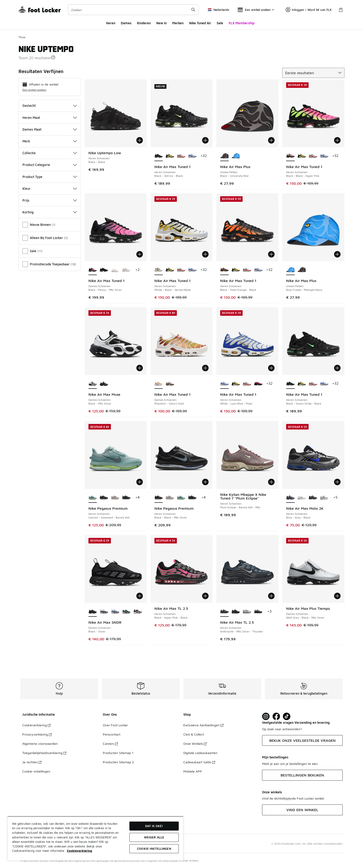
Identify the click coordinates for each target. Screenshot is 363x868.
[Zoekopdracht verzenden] (193, 10)
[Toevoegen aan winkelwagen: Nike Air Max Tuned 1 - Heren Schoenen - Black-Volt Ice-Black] (205, 140)
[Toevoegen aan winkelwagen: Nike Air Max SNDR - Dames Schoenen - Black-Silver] (140, 596)
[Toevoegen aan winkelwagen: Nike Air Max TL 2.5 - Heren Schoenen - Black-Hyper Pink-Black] (205, 596)
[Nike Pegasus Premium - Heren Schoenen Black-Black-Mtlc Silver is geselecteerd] (159, 498)
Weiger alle (154, 837)
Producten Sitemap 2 (118, 762)
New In (161, 23)
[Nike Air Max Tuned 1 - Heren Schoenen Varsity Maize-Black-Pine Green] (170, 156)
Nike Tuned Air (200, 23)
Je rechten (32, 762)
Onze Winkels (195, 744)
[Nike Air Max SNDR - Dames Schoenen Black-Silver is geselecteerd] (93, 612)
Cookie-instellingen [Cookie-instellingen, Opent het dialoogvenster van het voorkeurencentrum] (154, 849)
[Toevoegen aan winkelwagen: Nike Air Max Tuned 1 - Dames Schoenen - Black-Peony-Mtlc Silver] (140, 254)
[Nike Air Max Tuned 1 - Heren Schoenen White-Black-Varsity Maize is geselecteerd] (159, 270)
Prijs (50, 200)
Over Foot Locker (115, 725)
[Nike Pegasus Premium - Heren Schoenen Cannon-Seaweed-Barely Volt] (181, 498)
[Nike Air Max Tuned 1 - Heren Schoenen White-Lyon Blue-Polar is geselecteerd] (224, 384)
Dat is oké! (154, 826)
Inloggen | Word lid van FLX (309, 10)
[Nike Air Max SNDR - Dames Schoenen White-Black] (104, 612)
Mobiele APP (193, 771)
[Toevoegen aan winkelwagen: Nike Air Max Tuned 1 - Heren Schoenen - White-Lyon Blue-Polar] (271, 368)
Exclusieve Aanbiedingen (203, 725)
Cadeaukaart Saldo (199, 762)
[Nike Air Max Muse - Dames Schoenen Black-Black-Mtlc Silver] (104, 384)
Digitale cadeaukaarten (200, 753)
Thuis (22, 37)
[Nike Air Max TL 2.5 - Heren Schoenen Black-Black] (236, 612)
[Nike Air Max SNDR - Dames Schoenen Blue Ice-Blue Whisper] (115, 612)
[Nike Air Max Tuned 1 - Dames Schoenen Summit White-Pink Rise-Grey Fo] (115, 270)
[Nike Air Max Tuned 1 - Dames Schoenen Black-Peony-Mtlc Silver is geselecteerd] (93, 270)
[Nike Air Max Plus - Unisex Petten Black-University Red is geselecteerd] (224, 156)
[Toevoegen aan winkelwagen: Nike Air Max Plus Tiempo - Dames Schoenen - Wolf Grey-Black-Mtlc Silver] (337, 596)
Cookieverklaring (36, 725)
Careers (110, 744)
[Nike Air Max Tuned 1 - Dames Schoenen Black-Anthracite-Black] (104, 270)
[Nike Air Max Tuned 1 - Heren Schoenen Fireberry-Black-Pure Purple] (258, 384)
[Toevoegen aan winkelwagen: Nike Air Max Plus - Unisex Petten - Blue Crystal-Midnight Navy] (337, 254)
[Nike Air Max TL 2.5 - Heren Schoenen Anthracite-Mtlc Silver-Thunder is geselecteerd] (224, 612)
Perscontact (112, 734)
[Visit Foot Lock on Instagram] (266, 716)
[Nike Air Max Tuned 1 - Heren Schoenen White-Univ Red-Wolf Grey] (181, 156)
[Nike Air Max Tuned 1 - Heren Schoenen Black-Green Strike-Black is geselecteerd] (290, 384)
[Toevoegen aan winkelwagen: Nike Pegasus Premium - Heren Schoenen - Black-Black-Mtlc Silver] (205, 482)
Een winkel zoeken (34, 90)
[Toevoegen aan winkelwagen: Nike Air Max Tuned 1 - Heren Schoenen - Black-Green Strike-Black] (337, 368)
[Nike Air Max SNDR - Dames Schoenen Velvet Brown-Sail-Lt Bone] (138, 612)
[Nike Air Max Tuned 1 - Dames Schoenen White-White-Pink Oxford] (126, 270)
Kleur (50, 189)
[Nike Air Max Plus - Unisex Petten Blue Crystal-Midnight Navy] (236, 156)
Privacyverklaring (37, 734)
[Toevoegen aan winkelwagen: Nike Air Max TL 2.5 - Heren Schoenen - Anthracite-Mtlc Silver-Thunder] (271, 596)
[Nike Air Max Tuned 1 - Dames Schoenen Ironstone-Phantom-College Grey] (170, 384)
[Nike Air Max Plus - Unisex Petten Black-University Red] (302, 270)
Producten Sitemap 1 (118, 753)
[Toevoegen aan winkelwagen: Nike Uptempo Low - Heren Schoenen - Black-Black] (140, 140)
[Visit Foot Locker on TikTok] (287, 716)
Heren (111, 23)
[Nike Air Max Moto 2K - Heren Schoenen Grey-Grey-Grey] (324, 498)
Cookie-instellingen (36, 771)
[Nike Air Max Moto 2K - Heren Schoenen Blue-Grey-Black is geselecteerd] (290, 498)
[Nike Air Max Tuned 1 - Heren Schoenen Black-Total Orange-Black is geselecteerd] (224, 270)
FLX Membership (242, 23)
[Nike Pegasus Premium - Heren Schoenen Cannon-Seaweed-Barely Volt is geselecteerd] (93, 498)
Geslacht (50, 106)
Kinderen (144, 23)
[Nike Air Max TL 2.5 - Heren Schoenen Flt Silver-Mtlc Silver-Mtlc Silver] (247, 612)
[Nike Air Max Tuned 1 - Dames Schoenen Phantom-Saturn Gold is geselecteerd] (159, 384)
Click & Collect (194, 734)
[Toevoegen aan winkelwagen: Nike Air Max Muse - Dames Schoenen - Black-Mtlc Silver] (140, 368)
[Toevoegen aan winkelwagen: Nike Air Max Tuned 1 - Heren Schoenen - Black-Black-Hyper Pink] (337, 140)
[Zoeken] (133, 10)
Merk (50, 141)
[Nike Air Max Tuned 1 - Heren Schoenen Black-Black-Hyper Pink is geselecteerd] (290, 156)
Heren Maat (50, 118)
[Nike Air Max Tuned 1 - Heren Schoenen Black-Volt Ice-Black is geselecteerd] (159, 156)
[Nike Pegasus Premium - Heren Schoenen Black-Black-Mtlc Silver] (104, 498)
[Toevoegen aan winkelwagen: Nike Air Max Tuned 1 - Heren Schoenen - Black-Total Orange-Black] (271, 254)
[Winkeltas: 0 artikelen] (341, 10)
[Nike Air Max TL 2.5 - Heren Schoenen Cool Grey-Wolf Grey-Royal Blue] (258, 612)
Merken (178, 23)
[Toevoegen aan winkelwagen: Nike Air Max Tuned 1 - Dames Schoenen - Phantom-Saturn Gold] (205, 368)
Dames (126, 23)
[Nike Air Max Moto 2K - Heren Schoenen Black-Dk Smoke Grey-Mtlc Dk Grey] (313, 498)
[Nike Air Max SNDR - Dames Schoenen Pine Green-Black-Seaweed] (126, 612)
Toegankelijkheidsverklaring (44, 753)
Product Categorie (50, 165)
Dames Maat (50, 129)
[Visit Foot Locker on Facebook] (276, 716)
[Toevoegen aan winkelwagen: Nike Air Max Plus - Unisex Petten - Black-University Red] (271, 140)
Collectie (50, 153)
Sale (220, 23)
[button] (53, 57)
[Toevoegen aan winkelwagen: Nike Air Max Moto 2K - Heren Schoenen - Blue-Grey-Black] (337, 482)
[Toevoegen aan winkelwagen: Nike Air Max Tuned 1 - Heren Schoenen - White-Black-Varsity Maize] (205, 254)
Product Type (50, 177)
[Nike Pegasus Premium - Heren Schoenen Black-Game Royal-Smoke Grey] (126, 498)
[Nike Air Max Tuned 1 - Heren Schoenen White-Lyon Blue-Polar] (192, 156)
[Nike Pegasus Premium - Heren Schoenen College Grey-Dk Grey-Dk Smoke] (115, 498)
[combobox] (133, 10)
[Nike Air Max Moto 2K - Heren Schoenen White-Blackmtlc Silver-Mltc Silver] (302, 498)
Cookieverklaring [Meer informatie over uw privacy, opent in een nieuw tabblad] (80, 851)
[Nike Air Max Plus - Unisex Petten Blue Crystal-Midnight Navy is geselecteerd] (290, 270)
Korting (50, 212)
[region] (95, 838)
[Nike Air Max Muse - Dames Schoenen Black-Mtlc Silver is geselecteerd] (93, 384)
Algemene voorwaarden (40, 744)
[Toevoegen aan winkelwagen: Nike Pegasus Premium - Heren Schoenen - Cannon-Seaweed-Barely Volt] (140, 482)
